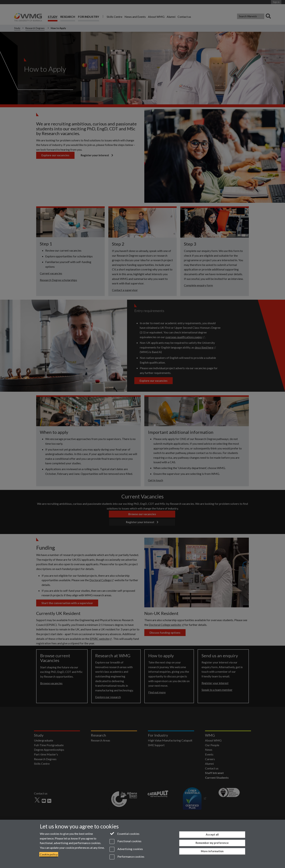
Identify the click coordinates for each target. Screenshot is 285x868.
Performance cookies (127, 857)
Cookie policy (49, 854)
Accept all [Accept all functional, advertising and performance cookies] (212, 834)
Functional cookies (125, 841)
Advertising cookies (126, 849)
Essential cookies (124, 833)
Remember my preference (212, 843)
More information (212, 851)
